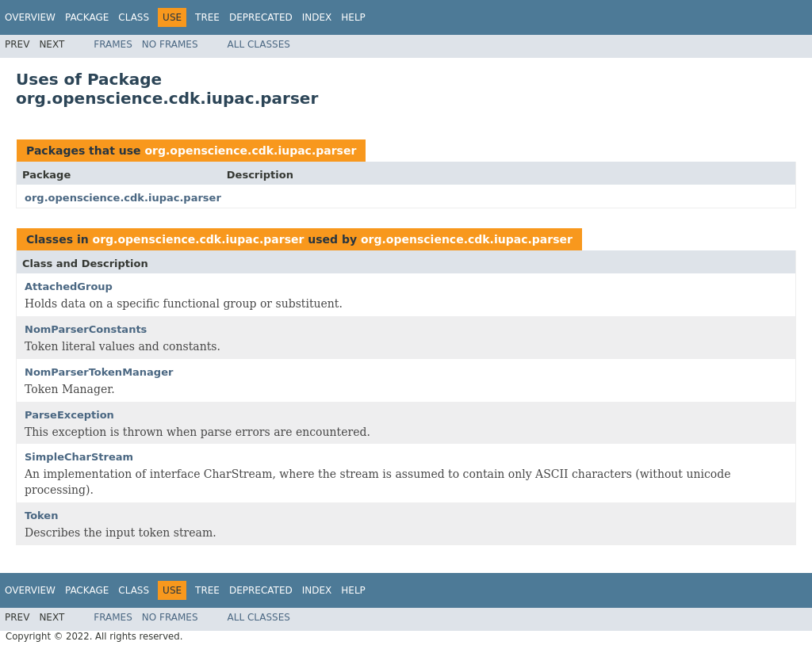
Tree (207, 17)
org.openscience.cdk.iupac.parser (250, 151)
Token (41, 516)
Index (317, 17)
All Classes (259, 44)
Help (353, 17)
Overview (30, 17)
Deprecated (261, 17)
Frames (113, 44)
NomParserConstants (86, 329)
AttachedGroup (69, 286)
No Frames (170, 44)
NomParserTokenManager (99, 372)
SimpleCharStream (79, 457)
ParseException (69, 415)
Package (87, 17)
